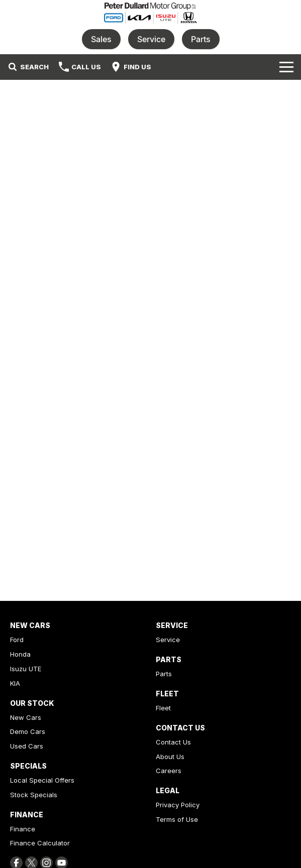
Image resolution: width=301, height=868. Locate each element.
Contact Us (173, 742)
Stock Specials (34, 795)
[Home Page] (150, 13)
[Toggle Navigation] (286, 67)
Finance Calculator (40, 843)
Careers (169, 771)
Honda (20, 654)
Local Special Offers (42, 780)
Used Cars (27, 746)
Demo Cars (28, 731)
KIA (15, 683)
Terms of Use (177, 819)
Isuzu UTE (26, 669)
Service (151, 39)
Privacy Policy (178, 805)
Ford (17, 640)
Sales (101, 39)
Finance (23, 829)
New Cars (26, 717)
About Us (170, 757)
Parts (201, 39)
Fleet (163, 708)
